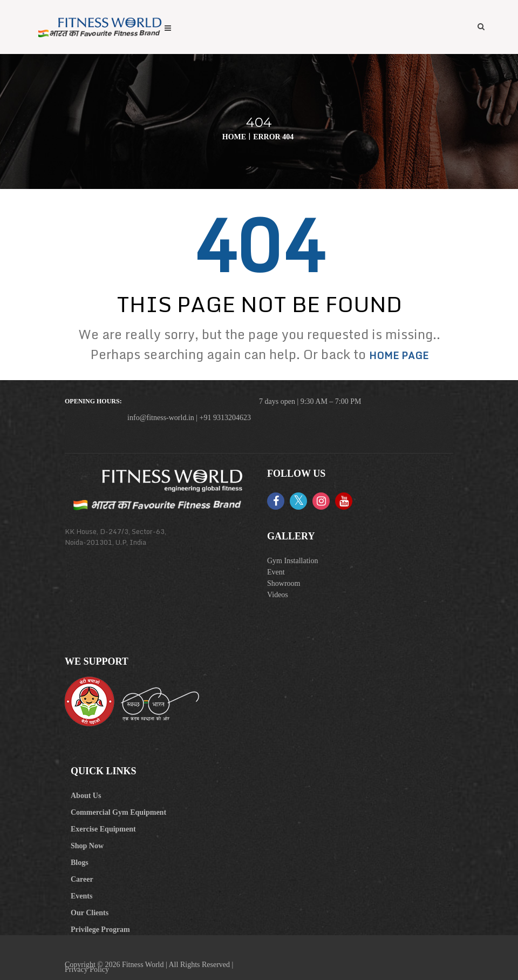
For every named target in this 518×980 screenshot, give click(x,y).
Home (234, 137)
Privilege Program (100, 930)
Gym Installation (293, 561)
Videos (278, 595)
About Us (86, 796)
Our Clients (90, 913)
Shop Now (87, 846)
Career (82, 879)
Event (276, 572)
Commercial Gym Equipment (118, 812)
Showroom (284, 583)
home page (399, 355)
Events (81, 896)
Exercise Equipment (103, 829)
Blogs (80, 863)
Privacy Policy (87, 969)
